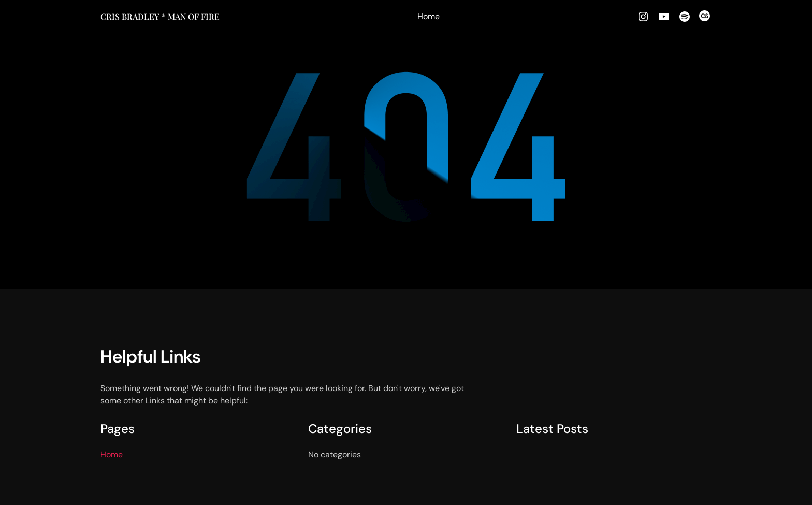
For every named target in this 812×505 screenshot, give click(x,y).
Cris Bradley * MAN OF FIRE (160, 16)
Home (429, 16)
